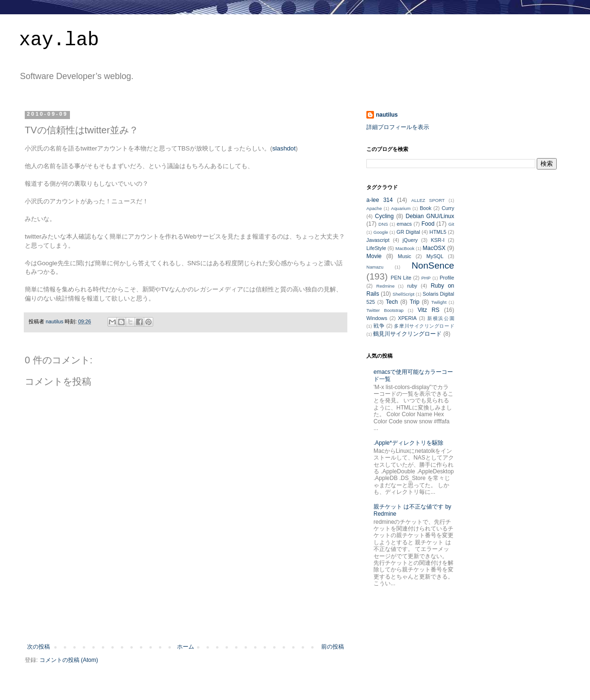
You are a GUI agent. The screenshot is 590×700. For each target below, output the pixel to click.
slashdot (284, 148)
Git (451, 224)
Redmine (385, 286)
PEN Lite (401, 278)
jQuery (410, 240)
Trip (414, 302)
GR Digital (408, 232)
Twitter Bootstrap (385, 310)
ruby (412, 286)
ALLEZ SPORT (428, 200)
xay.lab (59, 40)
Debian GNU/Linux (430, 216)
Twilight (439, 302)
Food (428, 224)
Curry (448, 208)
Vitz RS (429, 310)
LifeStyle (376, 248)
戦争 (379, 326)
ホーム (186, 647)
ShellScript (403, 294)
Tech (392, 302)
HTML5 (438, 232)
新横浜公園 (441, 318)
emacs (404, 224)
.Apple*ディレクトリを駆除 (408, 443)
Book (426, 208)
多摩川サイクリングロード (424, 326)
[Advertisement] (186, 617)
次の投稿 (39, 647)
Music (404, 256)
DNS (383, 224)
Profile (447, 278)
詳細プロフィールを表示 (398, 127)
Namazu (375, 267)
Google (381, 232)
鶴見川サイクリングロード (407, 334)
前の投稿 (333, 647)
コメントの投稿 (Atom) (69, 660)
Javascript (378, 240)
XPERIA (407, 318)
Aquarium (401, 208)
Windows (377, 318)
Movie (374, 256)
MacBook (405, 248)
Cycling (384, 216)
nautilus (387, 115)
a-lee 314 (379, 200)
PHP (426, 278)
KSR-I (438, 240)
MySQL (435, 256)
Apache (374, 208)
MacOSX (434, 248)
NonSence (433, 265)
